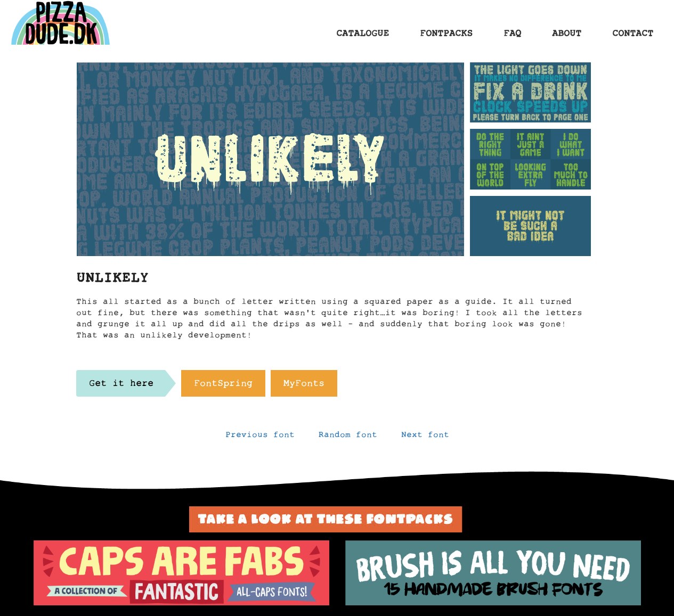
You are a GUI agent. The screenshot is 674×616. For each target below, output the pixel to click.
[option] (181, 573)
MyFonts (304, 386)
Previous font (260, 437)
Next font (425, 437)
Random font (348, 437)
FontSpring (223, 386)
